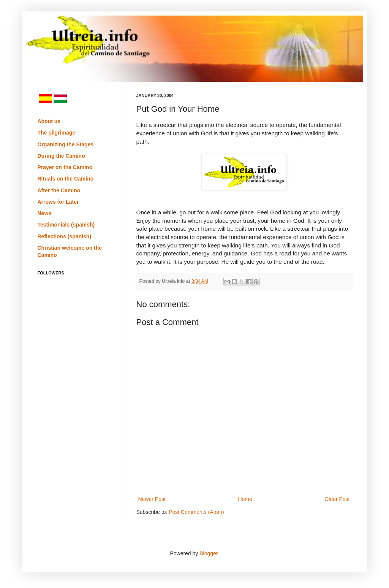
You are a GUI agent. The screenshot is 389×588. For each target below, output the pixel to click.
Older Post (337, 499)
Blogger (208, 553)
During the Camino (61, 156)
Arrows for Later (58, 202)
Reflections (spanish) (65, 236)
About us (49, 121)
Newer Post (152, 499)
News (45, 213)
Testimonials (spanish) (66, 225)
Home (245, 499)
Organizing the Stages (66, 144)
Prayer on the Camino (65, 167)
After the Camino (59, 190)
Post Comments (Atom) (196, 512)
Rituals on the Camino (66, 179)
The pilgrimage (57, 133)
